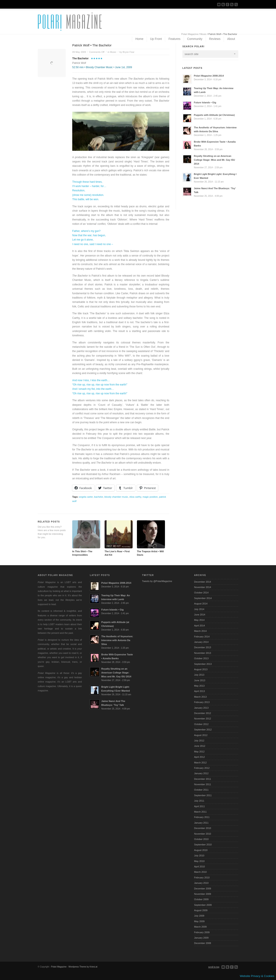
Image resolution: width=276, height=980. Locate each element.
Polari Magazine (190, 34)
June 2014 (200, 615)
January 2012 (201, 773)
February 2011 (202, 817)
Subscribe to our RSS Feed (232, 5)
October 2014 (201, 593)
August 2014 (201, 604)
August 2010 (201, 850)
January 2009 (201, 938)
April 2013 (199, 691)
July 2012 (199, 741)
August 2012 (201, 735)
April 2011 (199, 806)
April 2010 (199, 867)
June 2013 (200, 680)
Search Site (236, 5)
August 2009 (201, 910)
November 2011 (202, 784)
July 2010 (199, 856)
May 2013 (199, 686)
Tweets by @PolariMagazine (157, 581)
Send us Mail (219, 5)
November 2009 (202, 894)
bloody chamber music (116, 497)
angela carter (86, 497)
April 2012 (199, 757)
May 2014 (199, 620)
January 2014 (201, 642)
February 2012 (202, 768)
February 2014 (202, 637)
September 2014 (203, 598)
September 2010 (203, 845)
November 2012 (202, 719)
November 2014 (202, 587)
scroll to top (214, 967)
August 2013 (201, 669)
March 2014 (200, 631)
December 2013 (202, 647)
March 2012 (200, 763)
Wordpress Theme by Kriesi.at (83, 967)
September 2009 (203, 905)
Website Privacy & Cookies (257, 976)
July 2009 (199, 916)
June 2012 (200, 746)
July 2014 (199, 609)
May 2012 (199, 752)
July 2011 (199, 801)
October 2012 (201, 724)
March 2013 (200, 697)
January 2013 (201, 708)
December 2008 (202, 943)
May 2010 (199, 861)
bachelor (99, 497)
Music (203, 34)
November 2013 (202, 653)
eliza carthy (135, 497)
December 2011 (202, 779)
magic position (150, 497)
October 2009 (201, 899)
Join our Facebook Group (227, 5)
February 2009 (202, 932)
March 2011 (200, 812)
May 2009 (199, 921)
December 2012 (202, 713)
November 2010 (202, 834)
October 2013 (201, 658)
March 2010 (200, 872)
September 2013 (203, 664)
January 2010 (201, 883)
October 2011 (201, 790)
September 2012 (203, 730)
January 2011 (201, 823)
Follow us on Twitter (223, 5)
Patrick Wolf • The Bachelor (92, 45)
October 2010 (201, 839)
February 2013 (202, 702)
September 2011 (203, 795)
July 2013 (199, 675)
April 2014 (199, 626)
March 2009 (200, 927)
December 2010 (202, 828)
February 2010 (202, 878)
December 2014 (202, 582)
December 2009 (202, 889)
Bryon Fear (129, 52)
